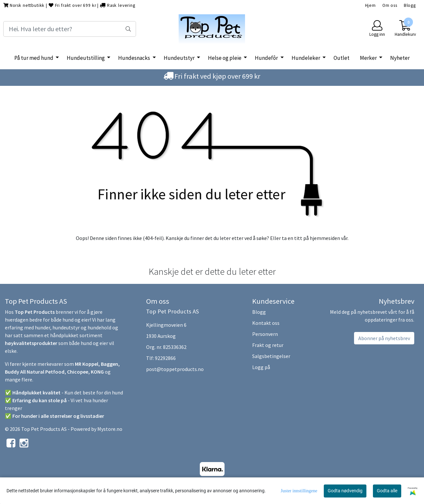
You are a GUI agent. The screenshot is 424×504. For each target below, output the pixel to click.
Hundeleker (306, 58)
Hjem (370, 5)
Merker (369, 58)
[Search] (70, 29)
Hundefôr (267, 58)
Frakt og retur (268, 345)
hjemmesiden (325, 238)
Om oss (390, 5)
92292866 (165, 358)
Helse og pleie (225, 58)
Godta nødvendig (345, 491)
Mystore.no (110, 429)
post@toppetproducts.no (175, 369)
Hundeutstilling (86, 58)
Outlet (342, 58)
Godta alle (387, 491)
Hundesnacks (135, 58)
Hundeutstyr (180, 58)
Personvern (265, 334)
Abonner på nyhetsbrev (384, 338)
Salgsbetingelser (271, 356)
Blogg (410, 5)
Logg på (261, 367)
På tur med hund (34, 58)
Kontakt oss (266, 323)
